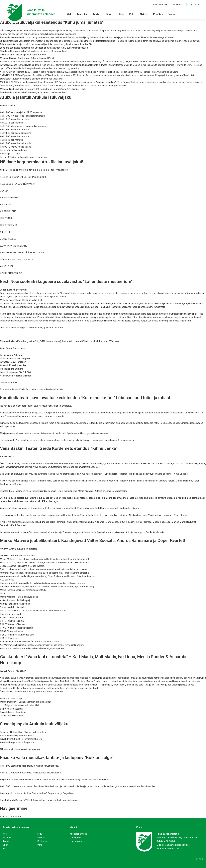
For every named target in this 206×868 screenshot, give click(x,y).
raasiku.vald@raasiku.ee (177, 845)
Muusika (82, 14)
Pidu (132, 14)
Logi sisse (194, 4)
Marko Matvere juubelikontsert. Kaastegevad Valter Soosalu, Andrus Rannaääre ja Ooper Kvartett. (93, 540)
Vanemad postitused (10, 817)
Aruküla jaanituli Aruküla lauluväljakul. (37, 97)
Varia (172, 14)
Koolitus (158, 14)
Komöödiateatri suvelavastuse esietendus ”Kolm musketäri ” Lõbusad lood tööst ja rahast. (86, 398)
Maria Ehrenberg (19, 341)
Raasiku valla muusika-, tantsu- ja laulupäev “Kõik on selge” (57, 757)
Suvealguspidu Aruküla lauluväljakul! (35, 724)
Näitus (144, 14)
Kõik (69, 14)
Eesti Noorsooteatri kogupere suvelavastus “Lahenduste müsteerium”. (67, 281)
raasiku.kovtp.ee (175, 849)
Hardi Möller (96, 341)
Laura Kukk (68, 341)
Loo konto (178, 4)
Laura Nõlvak (82, 341)
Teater (96, 14)
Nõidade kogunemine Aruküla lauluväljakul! (41, 162)
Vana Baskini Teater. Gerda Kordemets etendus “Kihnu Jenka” (59, 448)
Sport (109, 14)
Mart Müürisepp (112, 341)
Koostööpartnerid (161, 4)
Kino (121, 14)
